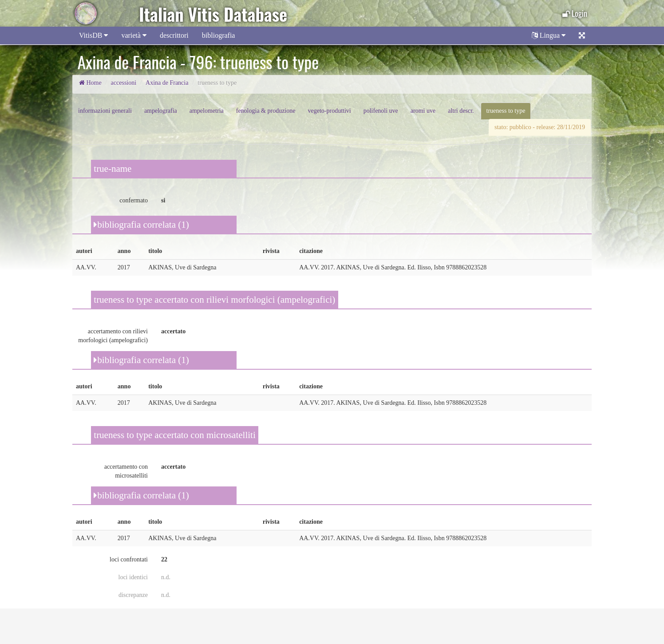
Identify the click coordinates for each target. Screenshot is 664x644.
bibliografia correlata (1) (141, 225)
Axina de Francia (167, 83)
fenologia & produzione (266, 111)
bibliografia (219, 35)
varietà (134, 35)
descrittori (174, 35)
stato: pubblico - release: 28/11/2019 (540, 127)
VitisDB (93, 35)
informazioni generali (105, 111)
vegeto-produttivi (329, 111)
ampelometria (207, 111)
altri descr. (461, 111)
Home (90, 83)
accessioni (124, 83)
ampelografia (161, 111)
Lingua (549, 35)
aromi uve (423, 111)
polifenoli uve (381, 111)
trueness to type (506, 111)
